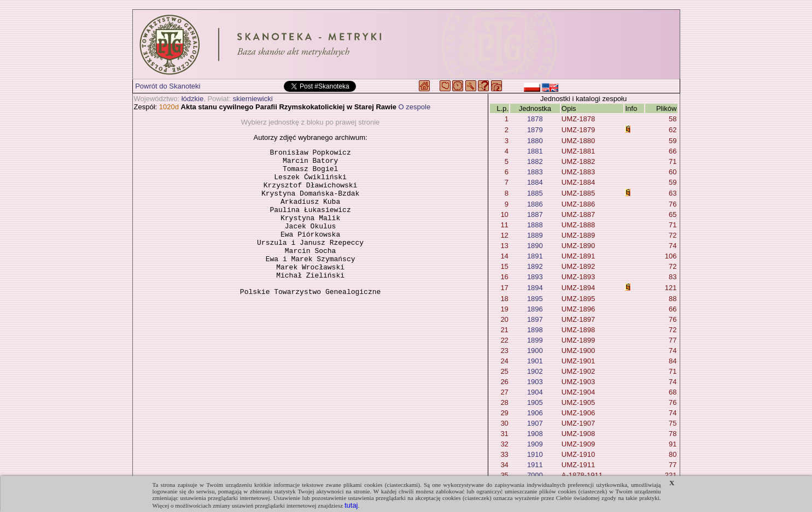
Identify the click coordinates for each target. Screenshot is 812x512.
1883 (535, 172)
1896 (535, 309)
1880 (535, 141)
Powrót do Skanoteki (168, 86)
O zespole (415, 107)
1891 (535, 256)
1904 (535, 392)
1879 (535, 130)
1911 (535, 465)
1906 (535, 413)
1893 (535, 277)
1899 (535, 340)
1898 (535, 330)
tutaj (351, 505)
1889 (535, 235)
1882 (535, 161)
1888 (535, 225)
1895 (535, 299)
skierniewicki (253, 99)
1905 (535, 402)
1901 (535, 361)
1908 (535, 434)
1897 (535, 319)
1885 (535, 193)
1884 (535, 182)
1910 (535, 454)
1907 (535, 423)
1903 (535, 382)
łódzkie (192, 99)
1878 (535, 119)
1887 (535, 214)
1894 (535, 288)
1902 (535, 371)
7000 (535, 475)
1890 (535, 246)
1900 (535, 351)
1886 (535, 204)
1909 (535, 444)
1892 (535, 266)
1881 (535, 151)
